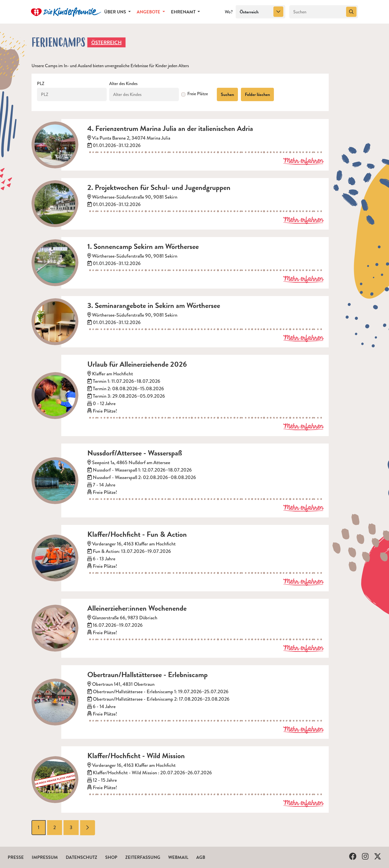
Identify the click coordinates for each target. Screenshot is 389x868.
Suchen (227, 94)
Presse (16, 857)
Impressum (45, 857)
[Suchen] (317, 12)
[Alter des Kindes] (144, 94)
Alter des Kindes (123, 84)
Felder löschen (257, 94)
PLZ (41, 84)
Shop (111, 857)
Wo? (229, 12)
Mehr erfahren (303, 161)
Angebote (149, 12)
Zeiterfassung (143, 857)
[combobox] (260, 12)
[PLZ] (72, 94)
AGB (201, 857)
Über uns (116, 12)
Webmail (178, 857)
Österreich (106, 42)
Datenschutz (81, 857)
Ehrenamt (184, 12)
